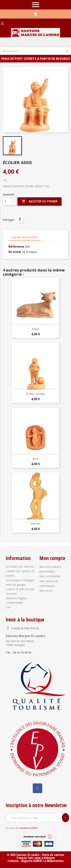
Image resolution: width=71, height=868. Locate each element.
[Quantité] (7, 201)
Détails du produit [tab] (24, 237)
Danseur (35, 524)
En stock (15, 252)
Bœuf (35, 329)
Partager (20, 219)
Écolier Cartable (35, 394)
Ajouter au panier (39, 201)
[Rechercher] (35, 51)
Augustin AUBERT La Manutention (42, 861)
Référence (16, 247)
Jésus (36, 459)
